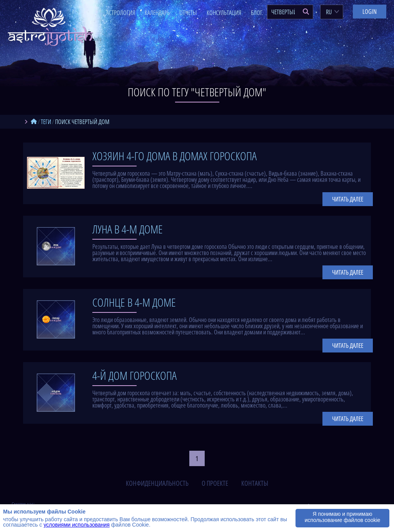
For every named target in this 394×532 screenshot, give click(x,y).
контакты (255, 483)
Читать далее (348, 199)
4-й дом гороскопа (134, 375)
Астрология (121, 13)
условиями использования (77, 525)
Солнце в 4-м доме (134, 302)
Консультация (224, 13)
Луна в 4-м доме (128, 229)
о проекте (215, 483)
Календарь (157, 13)
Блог (257, 13)
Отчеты (188, 13)
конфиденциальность (157, 483)
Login (370, 12)
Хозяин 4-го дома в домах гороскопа (174, 156)
